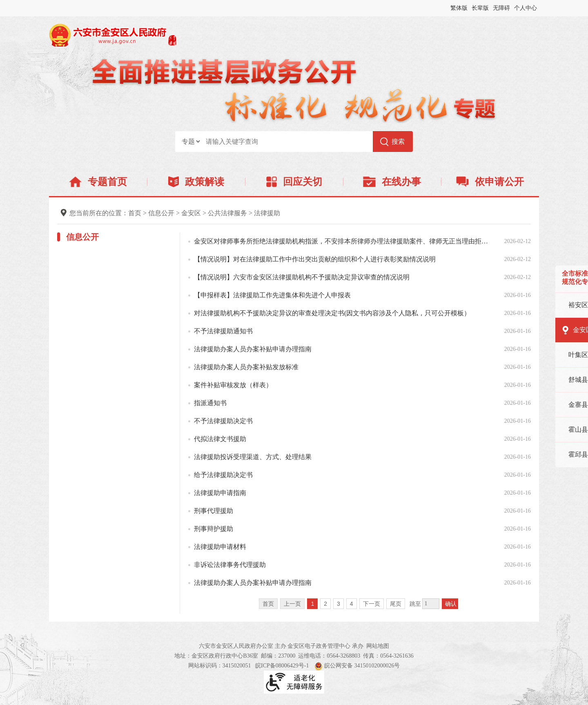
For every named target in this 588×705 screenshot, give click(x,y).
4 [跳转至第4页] (352, 604)
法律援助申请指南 (220, 493)
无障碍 (501, 8)
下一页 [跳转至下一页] (372, 604)
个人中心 (526, 8)
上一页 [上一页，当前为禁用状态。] (292, 604)
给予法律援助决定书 (223, 475)
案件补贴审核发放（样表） (233, 385)
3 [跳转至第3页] (339, 604)
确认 (451, 604)
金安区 (191, 213)
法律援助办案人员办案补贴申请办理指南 (253, 349)
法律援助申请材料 (220, 547)
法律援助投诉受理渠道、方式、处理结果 (253, 457)
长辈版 (480, 8)
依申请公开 (490, 182)
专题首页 (98, 182)
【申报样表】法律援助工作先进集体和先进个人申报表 (272, 295)
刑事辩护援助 (214, 529)
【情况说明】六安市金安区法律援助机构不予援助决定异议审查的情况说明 (302, 277)
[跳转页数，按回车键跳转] (431, 604)
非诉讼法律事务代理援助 (230, 565)
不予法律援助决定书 (223, 421)
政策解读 (196, 182)
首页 (135, 213)
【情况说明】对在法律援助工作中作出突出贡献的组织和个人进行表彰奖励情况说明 (315, 259)
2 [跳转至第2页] (325, 604)
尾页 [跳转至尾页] (396, 604)
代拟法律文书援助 (220, 439)
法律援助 (267, 213)
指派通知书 (210, 403)
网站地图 (378, 646)
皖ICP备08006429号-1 (282, 666)
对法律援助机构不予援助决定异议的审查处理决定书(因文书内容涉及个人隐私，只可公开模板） (332, 313)
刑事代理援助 (214, 511)
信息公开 (161, 213)
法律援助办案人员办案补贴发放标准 (246, 367)
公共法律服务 (227, 213)
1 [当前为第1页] (312, 604)
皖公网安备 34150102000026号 (357, 666)
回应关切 (294, 182)
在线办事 (392, 182)
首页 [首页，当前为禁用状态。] (268, 604)
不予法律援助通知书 (223, 331)
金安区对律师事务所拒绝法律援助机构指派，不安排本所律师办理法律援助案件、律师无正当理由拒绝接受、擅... (344, 241)
